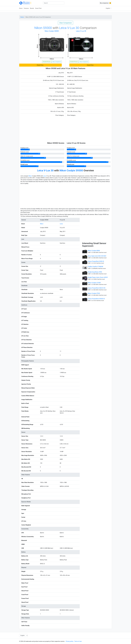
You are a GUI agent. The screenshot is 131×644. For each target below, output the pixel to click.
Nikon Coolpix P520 (94, 293)
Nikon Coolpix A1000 (94, 283)
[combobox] (54, 3)
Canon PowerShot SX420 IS (96, 299)
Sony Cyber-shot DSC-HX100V (97, 256)
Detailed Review (47, 62)
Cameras (26, 8)
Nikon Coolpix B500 (94, 251)
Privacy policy (70, 641)
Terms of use (78, 641)
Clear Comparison (65, 23)
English (108, 8)
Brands (32, 8)
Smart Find (38, 8)
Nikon (30, 176)
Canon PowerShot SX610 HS (97, 288)
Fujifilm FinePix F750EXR (95, 267)
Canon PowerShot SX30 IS (96, 261)
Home (21, 8)
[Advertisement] (65, 130)
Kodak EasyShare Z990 (95, 272)
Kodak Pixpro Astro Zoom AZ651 (98, 277)
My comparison (105, 3)
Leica (45, 176)
